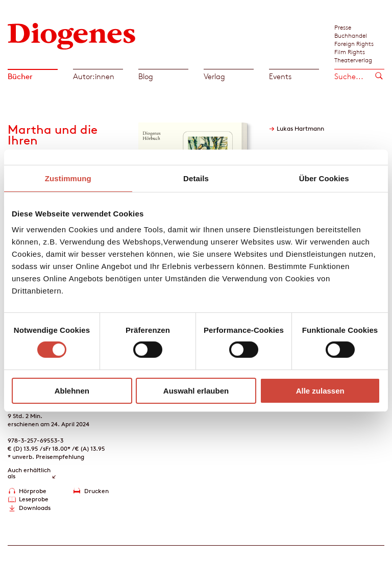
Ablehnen (72, 391)
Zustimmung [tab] (68, 178)
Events (280, 76)
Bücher (20, 76)
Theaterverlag (353, 60)
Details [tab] (196, 178)
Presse (343, 27)
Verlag (214, 76)
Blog (146, 76)
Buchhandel (351, 35)
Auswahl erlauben (196, 391)
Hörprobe (33, 491)
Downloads (35, 508)
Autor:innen (94, 76)
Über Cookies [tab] (324, 178)
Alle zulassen (320, 391)
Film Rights (350, 52)
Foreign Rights (354, 43)
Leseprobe (34, 499)
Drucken (96, 491)
